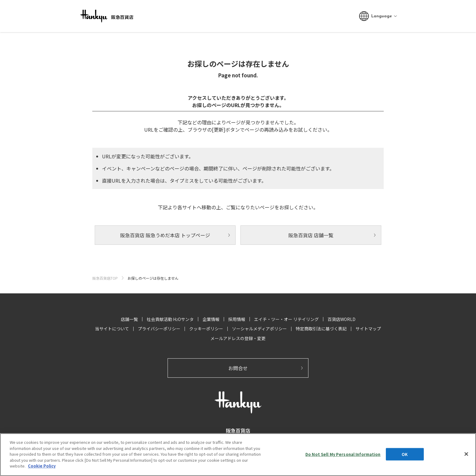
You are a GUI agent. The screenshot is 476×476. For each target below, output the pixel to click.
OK (405, 454)
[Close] (466, 454)
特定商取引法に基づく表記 (321, 329)
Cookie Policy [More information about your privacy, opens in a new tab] (42, 466)
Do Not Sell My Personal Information (343, 454)
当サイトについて (112, 329)
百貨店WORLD (342, 319)
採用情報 (237, 319)
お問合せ (238, 368)
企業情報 (211, 319)
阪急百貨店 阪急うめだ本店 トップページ (165, 235)
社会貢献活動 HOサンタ (170, 319)
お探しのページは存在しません (153, 278)
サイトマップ (368, 329)
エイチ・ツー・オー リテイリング (286, 319)
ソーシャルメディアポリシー (259, 329)
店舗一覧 (129, 319)
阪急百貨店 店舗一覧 (311, 235)
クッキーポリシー (206, 329)
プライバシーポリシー (159, 329)
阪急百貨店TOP (105, 278)
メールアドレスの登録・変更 (238, 338)
